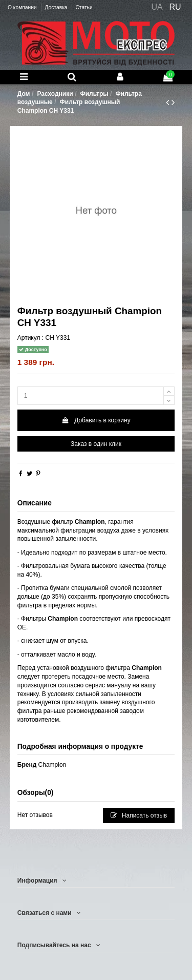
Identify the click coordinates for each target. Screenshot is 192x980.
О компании (23, 7)
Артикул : (30, 338)
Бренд (27, 765)
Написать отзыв (139, 815)
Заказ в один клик (96, 444)
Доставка (57, 7)
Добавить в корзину (96, 420)
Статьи (84, 7)
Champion (52, 765)
